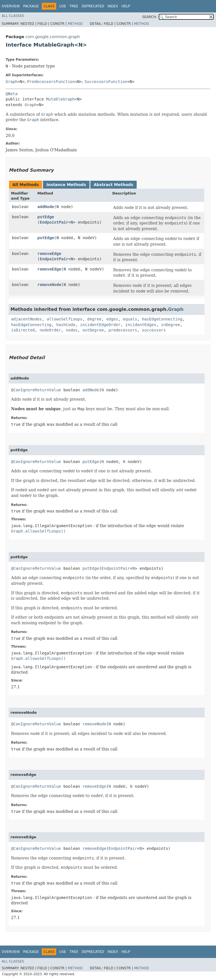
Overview (11, 6)
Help (126, 6)
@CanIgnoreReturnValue (36, 390)
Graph (12, 82)
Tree (74, 6)
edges (112, 319)
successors (154, 330)
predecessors (123, 330)
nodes (72, 330)
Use (63, 6)
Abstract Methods (114, 185)
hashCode (66, 325)
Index (113, 6)
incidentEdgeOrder (100, 325)
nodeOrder (50, 330)
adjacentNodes (27, 319)
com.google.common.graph (53, 37)
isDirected (23, 330)
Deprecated (93, 6)
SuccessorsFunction (106, 82)
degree (94, 319)
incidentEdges (141, 325)
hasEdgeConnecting (162, 319)
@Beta (12, 94)
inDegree (170, 325)
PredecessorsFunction (51, 82)
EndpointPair (54, 222)
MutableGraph (60, 99)
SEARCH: (150, 17)
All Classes (13, 16)
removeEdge (49, 254)
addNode (46, 207)
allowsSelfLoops (64, 319)
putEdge (46, 217)
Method (75, 24)
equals (130, 319)
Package (31, 6)
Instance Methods (66, 185)
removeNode (49, 285)
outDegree (93, 330)
